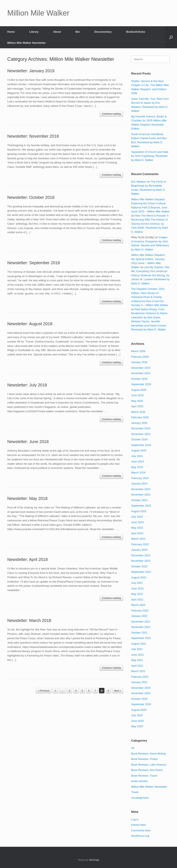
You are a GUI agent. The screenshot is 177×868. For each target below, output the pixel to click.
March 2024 (138, 473)
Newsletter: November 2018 (33, 136)
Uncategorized (140, 798)
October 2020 (139, 699)
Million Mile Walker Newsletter (27, 43)
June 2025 (137, 395)
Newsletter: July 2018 (27, 385)
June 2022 (137, 588)
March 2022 (138, 605)
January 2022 (139, 616)
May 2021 (137, 660)
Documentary (103, 32)
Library (34, 32)
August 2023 (139, 511)
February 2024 (140, 478)
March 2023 (138, 539)
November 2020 (141, 693)
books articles (139, 781)
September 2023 (141, 506)
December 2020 (141, 688)
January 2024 (139, 484)
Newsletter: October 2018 (31, 197)
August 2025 (139, 390)
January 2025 (139, 423)
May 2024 (137, 467)
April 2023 (137, 533)
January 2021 (139, 682)
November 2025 (141, 373)
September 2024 (141, 445)
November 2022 (141, 561)
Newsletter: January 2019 (31, 71)
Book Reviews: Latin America (149, 765)
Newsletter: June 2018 (28, 442)
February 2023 (140, 544)
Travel (135, 792)
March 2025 (138, 412)
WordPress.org (140, 836)
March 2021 (138, 671)
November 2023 (141, 495)
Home (11, 32)
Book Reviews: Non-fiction (147, 770)
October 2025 (139, 379)
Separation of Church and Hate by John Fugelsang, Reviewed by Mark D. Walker (150, 156)
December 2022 (141, 555)
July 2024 (137, 456)
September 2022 (141, 572)
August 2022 (139, 577)
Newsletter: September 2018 (34, 263)
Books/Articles (136, 32)
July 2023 (137, 517)
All (132, 748)
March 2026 (138, 351)
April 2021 (137, 666)
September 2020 (141, 704)
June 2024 (137, 461)
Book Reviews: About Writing (148, 754)
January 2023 (139, 550)
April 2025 (137, 406)
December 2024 (141, 428)
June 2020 (137, 721)
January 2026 (139, 362)
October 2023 (139, 500)
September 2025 (141, 384)
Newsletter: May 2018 (27, 498)
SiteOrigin (94, 860)
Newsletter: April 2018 (28, 559)
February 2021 (140, 677)
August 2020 (139, 710)
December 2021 (141, 622)
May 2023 (137, 528)
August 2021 (139, 644)
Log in (135, 819)
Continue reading (111, 114)
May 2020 (137, 726)
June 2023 (137, 522)
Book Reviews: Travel (144, 776)
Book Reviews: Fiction (144, 759)
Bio (78, 32)
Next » (118, 691)
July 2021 (137, 649)
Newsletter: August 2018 (30, 324)
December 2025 (141, 368)
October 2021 (139, 633)
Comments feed (141, 830)
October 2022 (139, 566)
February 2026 (140, 357)
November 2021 (141, 627)
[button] (171, 37)
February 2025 (140, 417)
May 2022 (137, 594)
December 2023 (141, 489)
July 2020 (137, 715)
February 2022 (140, 611)
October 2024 (139, 439)
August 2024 (139, 450)
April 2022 (137, 600)
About (57, 32)
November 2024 (141, 434)
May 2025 (137, 401)
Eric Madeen (139, 182)
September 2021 (141, 638)
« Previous (44, 691)
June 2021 (137, 655)
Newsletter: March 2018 (29, 620)
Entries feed (138, 825)
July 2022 (137, 583)
